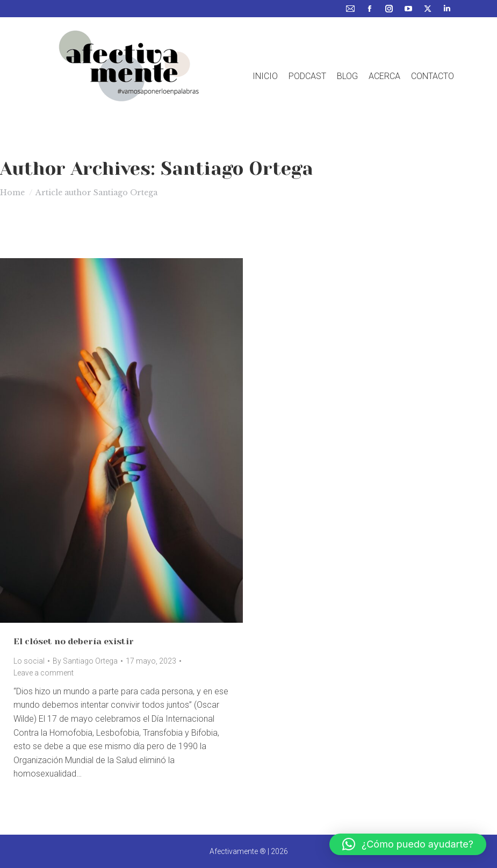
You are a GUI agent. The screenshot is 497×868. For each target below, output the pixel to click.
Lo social (29, 661)
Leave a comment (44, 673)
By (85, 661)
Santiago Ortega (237, 169)
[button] (408, 844)
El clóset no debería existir (74, 641)
